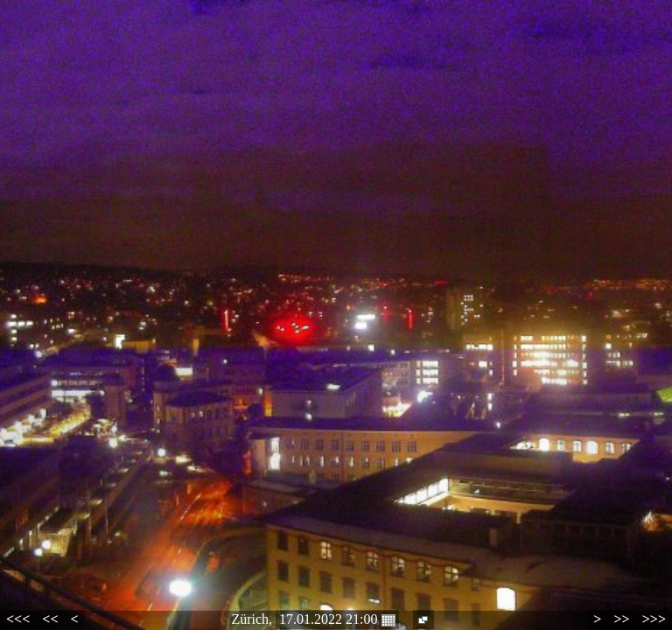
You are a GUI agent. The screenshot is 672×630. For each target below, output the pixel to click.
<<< (18, 619)
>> (621, 619)
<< (50, 619)
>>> (654, 619)
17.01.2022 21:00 (337, 619)
